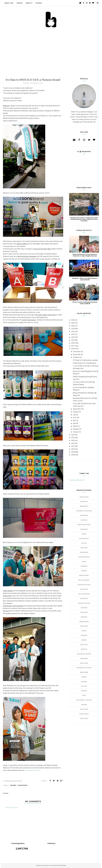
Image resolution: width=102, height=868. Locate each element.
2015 (73, 435)
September (77, 409)
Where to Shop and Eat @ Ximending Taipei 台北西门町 (85, 303)
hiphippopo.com (46, 865)
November (77, 354)
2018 (73, 343)
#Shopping (23, 785)
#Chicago (84, 520)
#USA (84, 695)
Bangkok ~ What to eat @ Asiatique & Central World (85, 279)
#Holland (84, 548)
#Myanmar (84, 626)
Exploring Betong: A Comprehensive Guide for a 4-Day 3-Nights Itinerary (85, 255)
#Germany (84, 529)
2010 (73, 449)
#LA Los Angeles (84, 594)
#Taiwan (84, 686)
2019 (73, 340)
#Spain (84, 677)
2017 (73, 346)
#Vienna (84, 705)
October (76, 357)
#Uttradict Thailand (84, 700)
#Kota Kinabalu (84, 580)
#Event (13, 785)
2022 (73, 331)
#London (84, 608)
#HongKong (84, 552)
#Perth (84, 640)
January (76, 432)
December (77, 352)
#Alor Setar (84, 497)
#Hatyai (84, 543)
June (75, 418)
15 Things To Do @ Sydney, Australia (85, 360)
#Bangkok (84, 502)
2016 (73, 349)
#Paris (84, 631)
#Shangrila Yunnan (84, 668)
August (75, 412)
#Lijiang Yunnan (84, 603)
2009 (73, 452)
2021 (73, 334)
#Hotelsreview (84, 557)
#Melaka (84, 617)
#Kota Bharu (84, 575)
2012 (73, 443)
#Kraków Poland (84, 585)
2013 (73, 440)
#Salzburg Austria (84, 654)
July (74, 415)
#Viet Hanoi (84, 709)
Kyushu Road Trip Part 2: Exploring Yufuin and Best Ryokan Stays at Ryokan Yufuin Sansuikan (84, 219)
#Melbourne (84, 622)
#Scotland (84, 663)
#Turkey (84, 691)
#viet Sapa (84, 718)
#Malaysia (84, 612)
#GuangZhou (84, 539)
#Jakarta (84, 566)
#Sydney (84, 682)
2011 (73, 446)
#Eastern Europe (84, 525)
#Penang (84, 635)
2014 (73, 438)
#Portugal (84, 645)
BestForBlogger (62, 865)
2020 (73, 337)
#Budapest (84, 506)
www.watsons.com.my (32, 770)
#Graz (84, 534)
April (74, 423)
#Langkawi (84, 598)
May (74, 420)
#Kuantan (84, 589)
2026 (73, 320)
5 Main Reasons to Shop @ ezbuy (85, 363)
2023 (73, 329)
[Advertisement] (51, 43)
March (75, 426)
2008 (73, 455)
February (76, 429)
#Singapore (84, 672)
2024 (73, 326)
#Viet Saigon (84, 714)
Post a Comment (12, 808)
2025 (73, 323)
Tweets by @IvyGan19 (77, 480)
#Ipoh (84, 562)
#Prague (84, 649)
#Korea (84, 571)
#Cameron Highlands (84, 511)
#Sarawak (84, 658)
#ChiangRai (84, 515)
